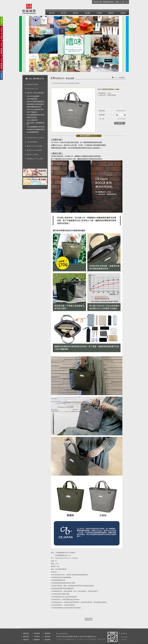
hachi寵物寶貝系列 (33, 132)
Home (116, 78)
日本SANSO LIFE (32, 89)
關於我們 (26, 636)
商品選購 (37, 633)
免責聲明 (124, 640)
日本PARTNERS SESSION (35, 138)
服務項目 (26, 640)
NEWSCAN (101, 639)
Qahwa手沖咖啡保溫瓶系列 (35, 102)
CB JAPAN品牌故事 (33, 96)
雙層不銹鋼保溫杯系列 (34, 107)
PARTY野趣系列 (32, 112)
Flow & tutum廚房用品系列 (35, 109)
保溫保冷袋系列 (32, 117)
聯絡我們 (48, 636)
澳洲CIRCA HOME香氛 (34, 150)
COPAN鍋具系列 (32, 99)
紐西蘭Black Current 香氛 (35, 159)
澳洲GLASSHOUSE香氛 (35, 146)
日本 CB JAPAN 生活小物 (35, 93)
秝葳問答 (48, 633)
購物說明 (37, 640)
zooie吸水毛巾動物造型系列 (36, 129)
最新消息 (26, 633)
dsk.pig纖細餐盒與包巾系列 (35, 115)
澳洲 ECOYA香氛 (32, 154)
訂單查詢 (37, 636)
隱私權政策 (125, 637)
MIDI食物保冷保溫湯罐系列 (35, 104)
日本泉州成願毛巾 (33, 142)
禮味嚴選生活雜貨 (33, 84)
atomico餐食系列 (32, 120)
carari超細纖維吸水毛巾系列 (36, 127)
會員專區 (48, 640)
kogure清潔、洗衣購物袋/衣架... (36, 123)
